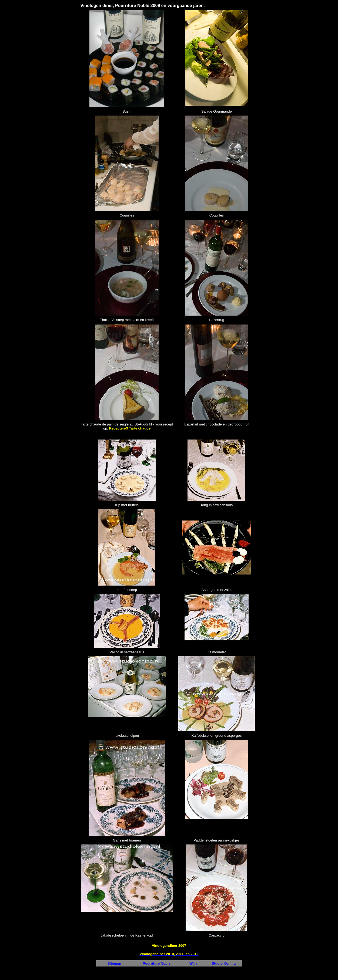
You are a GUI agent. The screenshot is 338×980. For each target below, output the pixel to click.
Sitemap (114, 963)
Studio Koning (224, 963)
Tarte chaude (91, 424)
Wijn (193, 963)
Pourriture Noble (157, 963)
